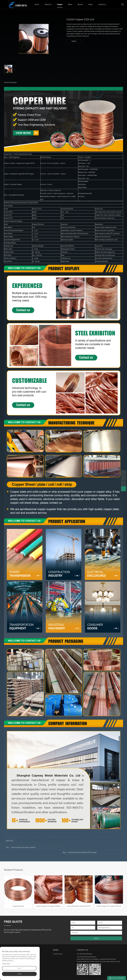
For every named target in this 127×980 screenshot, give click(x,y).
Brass (70, 4)
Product (34, 945)
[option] (34, 39)
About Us (48, 4)
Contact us (102, 4)
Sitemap (81, 977)
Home (37, 4)
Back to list (10, 841)
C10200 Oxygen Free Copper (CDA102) (23, 847)
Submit (96, 933)
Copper (60, 4)
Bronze (80, 4)
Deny (19, 968)
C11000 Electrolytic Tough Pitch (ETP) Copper (87, 847)
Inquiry (74, 41)
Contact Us (83, 945)
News (90, 4)
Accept (19, 974)
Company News (58, 949)
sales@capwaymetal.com (89, 952)
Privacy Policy (6, 964)
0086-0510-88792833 (86, 949)
